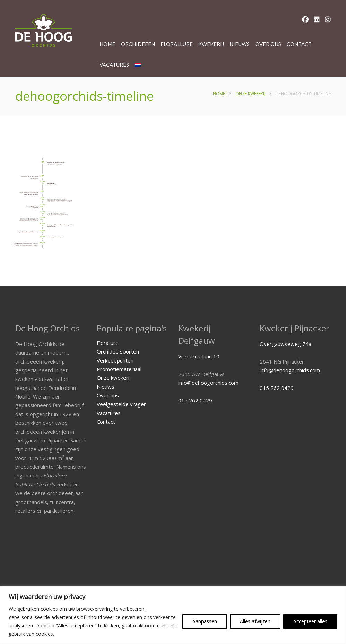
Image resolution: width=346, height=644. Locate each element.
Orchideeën (138, 44)
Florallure (177, 44)
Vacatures (114, 65)
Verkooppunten (115, 360)
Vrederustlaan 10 (199, 356)
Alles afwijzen (255, 621)
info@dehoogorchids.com (208, 383)
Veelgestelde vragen (122, 404)
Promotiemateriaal (119, 369)
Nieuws (240, 44)
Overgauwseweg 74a (286, 344)
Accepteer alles (310, 621)
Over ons (268, 44)
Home (107, 44)
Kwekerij (211, 44)
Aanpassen (205, 621)
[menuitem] (138, 65)
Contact (299, 44)
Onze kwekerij (250, 94)
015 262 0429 (195, 400)
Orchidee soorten (118, 351)
